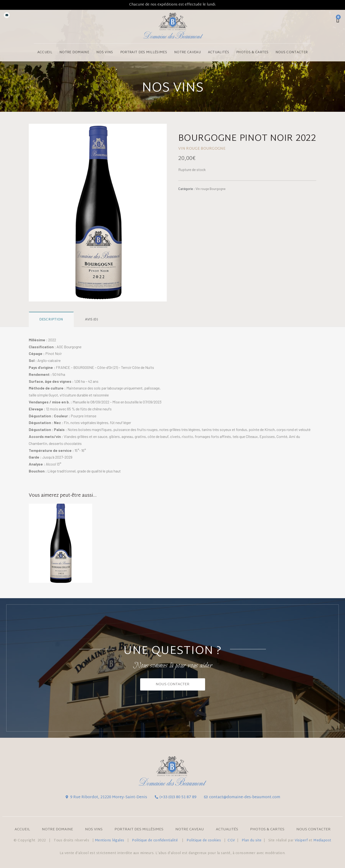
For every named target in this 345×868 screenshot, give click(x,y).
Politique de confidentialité (155, 841)
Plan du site (252, 841)
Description (51, 320)
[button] (173, 684)
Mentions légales (110, 841)
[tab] (51, 319)
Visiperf (301, 841)
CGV (231, 841)
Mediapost (322, 841)
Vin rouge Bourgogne (210, 189)
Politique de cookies (204, 841)
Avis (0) (92, 320)
